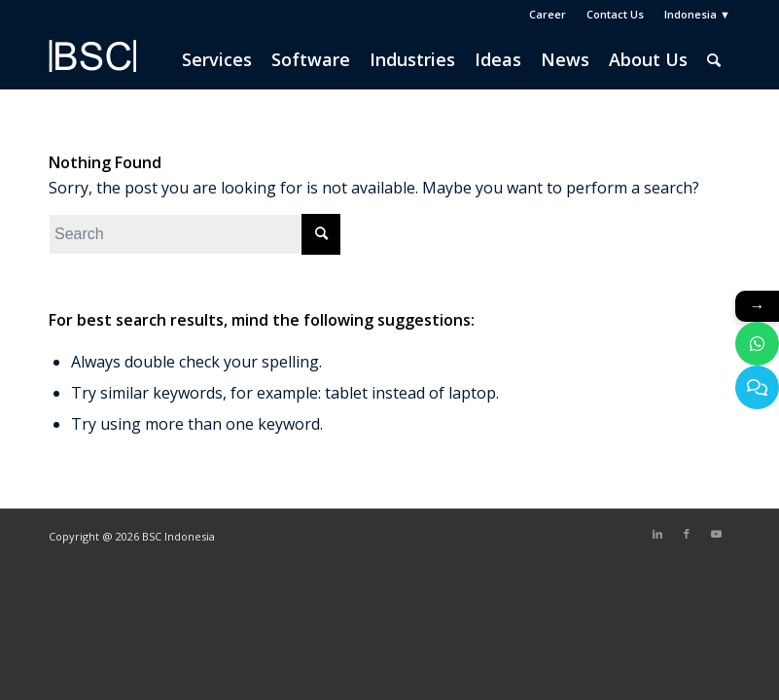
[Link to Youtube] (716, 534)
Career (548, 14)
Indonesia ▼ (697, 14)
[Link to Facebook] (687, 534)
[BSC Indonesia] (92, 69)
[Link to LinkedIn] (657, 534)
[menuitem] (548, 15)
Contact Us (615, 14)
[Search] (714, 59)
